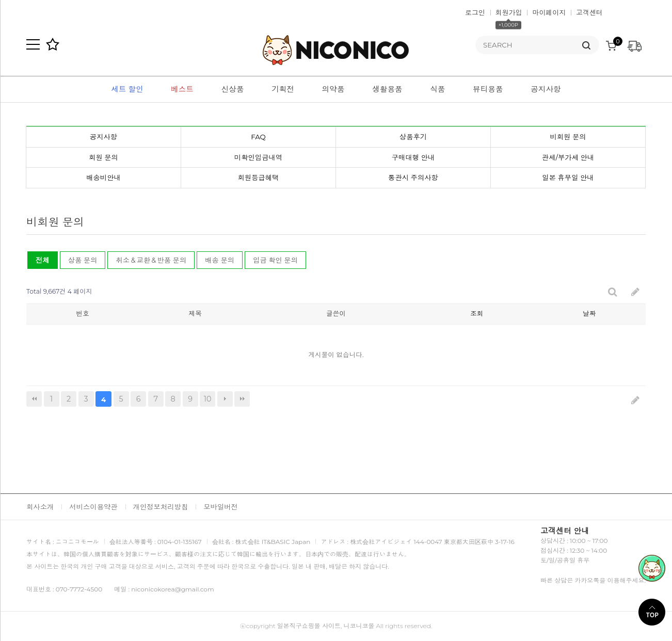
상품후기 (413, 137)
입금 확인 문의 (275, 260)
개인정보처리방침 (161, 507)
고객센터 (589, 12)
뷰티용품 (488, 89)
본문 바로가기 (0, 0)
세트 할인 (127, 89)
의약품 (333, 89)
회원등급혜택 (259, 178)
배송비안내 (103, 178)
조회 (477, 314)
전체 (43, 260)
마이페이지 (549, 12)
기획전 (283, 89)
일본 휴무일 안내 (568, 178)
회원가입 (509, 12)
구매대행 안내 (413, 157)
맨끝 (242, 399)
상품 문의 (83, 260)
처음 (34, 399)
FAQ (258, 137)
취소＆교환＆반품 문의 (151, 260)
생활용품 (387, 89)
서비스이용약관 (93, 507)
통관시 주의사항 (413, 178)
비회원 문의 (568, 137)
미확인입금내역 (258, 157)
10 (205, 397)
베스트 (182, 89)
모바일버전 (221, 507)
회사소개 (40, 507)
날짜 (589, 314)
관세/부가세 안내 (568, 157)
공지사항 (546, 89)
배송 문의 (220, 260)
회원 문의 (103, 157)
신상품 (233, 89)
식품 (437, 89)
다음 (225, 399)
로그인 (475, 12)
